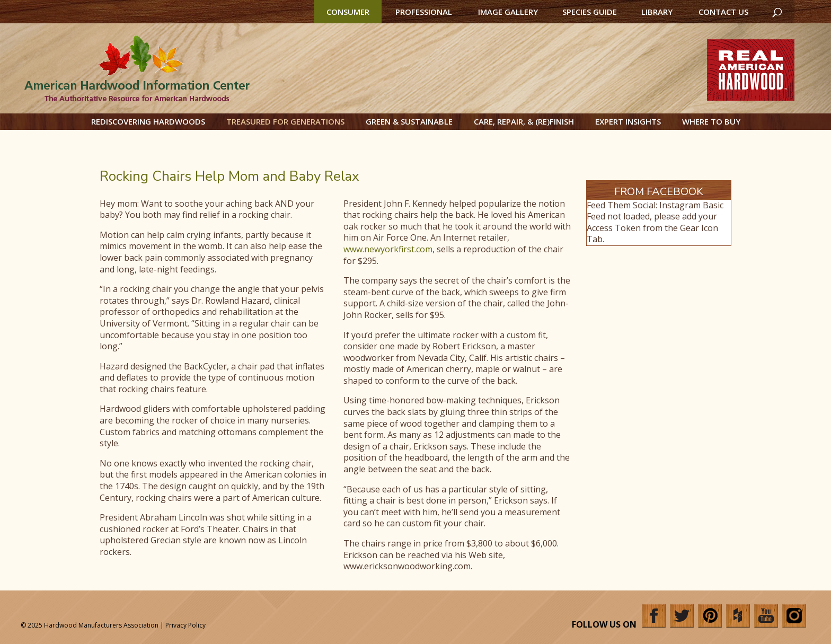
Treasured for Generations (285, 121)
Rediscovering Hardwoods (148, 121)
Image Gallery (508, 12)
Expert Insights (628, 121)
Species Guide (590, 12)
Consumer (348, 12)
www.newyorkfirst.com (388, 249)
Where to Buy (711, 121)
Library (657, 12)
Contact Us (723, 12)
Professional (424, 12)
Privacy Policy (185, 625)
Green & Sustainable (409, 121)
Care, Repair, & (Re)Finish (524, 121)
